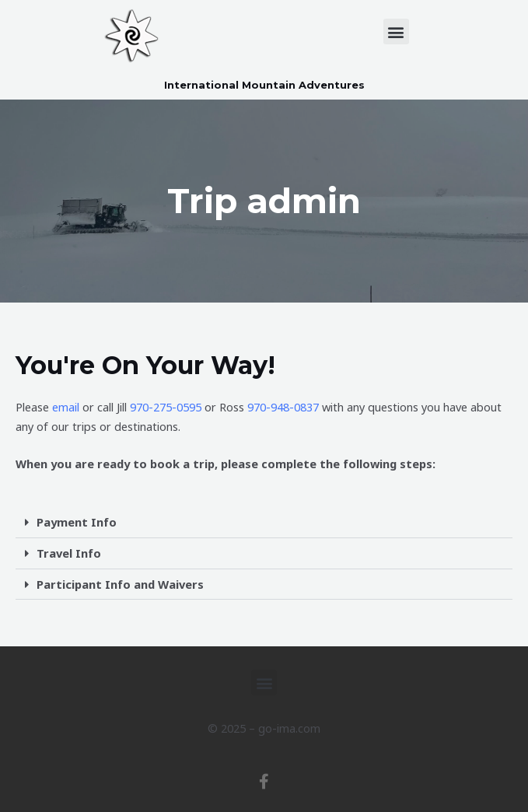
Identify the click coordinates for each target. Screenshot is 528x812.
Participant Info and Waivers (120, 583)
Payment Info (77, 522)
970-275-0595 (166, 407)
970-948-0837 (283, 407)
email (66, 407)
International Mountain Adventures (264, 85)
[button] (396, 31)
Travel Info (69, 553)
